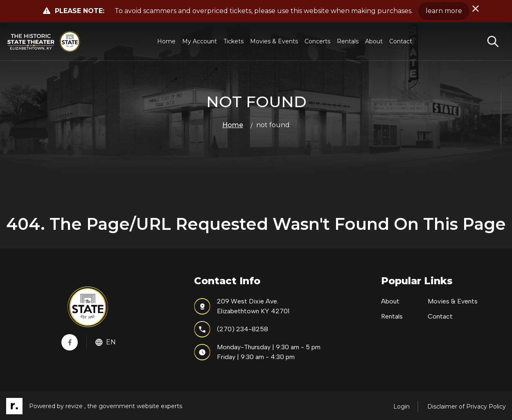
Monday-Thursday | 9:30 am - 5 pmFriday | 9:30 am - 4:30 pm (257, 352)
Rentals (348, 41)
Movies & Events (274, 41)
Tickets (233, 41)
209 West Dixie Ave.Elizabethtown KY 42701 (242, 306)
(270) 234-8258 (231, 329)
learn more (444, 11)
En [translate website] (106, 342)
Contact (401, 41)
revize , (76, 406)
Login (401, 407)
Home (166, 41)
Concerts (317, 41)
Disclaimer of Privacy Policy (467, 407)
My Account (200, 41)
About (374, 41)
